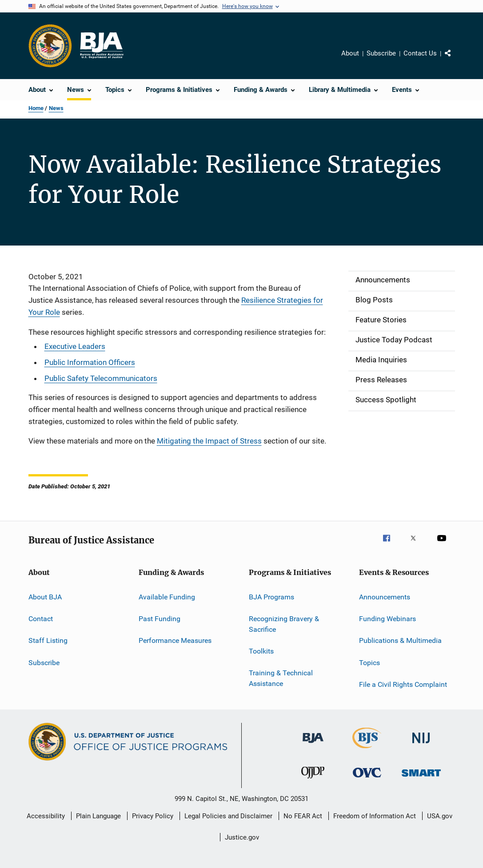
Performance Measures (175, 640)
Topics (369, 662)
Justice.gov (242, 837)
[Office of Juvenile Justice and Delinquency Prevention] (313, 780)
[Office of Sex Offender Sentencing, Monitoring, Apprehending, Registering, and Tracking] (421, 778)
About (350, 53)
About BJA (45, 597)
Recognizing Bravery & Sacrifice (284, 624)
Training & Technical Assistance (281, 678)
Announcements (385, 597)
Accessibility (46, 816)
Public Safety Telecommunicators (101, 378)
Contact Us (420, 53)
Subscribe (381, 53)
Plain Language (98, 816)
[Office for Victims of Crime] (367, 779)
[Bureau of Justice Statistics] (367, 750)
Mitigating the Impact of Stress (209, 441)
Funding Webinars (387, 619)
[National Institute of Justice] (421, 745)
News (56, 108)
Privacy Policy (153, 816)
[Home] (101, 46)
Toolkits (261, 651)
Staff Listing (48, 640)
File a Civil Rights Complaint (403, 684)
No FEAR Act (303, 816)
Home (36, 108)
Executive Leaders (75, 346)
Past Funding (160, 619)
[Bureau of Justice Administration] (313, 745)
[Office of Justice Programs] (50, 46)
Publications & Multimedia (400, 640)
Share (455, 59)
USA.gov (440, 816)
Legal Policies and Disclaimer (228, 816)
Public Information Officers (90, 362)
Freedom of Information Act (375, 816)
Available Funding (167, 597)
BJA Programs (271, 597)
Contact (41, 619)
